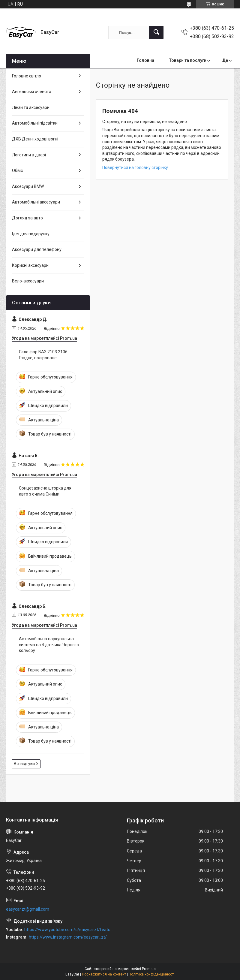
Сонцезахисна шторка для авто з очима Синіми (45, 491)
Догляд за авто (27, 218)
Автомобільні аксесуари (36, 202)
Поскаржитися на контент (104, 974)
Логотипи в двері (29, 155)
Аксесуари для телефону (37, 249)
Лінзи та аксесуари (31, 107)
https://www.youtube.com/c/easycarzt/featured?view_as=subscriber (69, 930)
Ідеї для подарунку (31, 234)
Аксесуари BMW (28, 186)
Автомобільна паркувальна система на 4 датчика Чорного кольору (49, 645)
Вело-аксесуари (28, 281)
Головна (145, 60)
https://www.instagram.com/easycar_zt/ (68, 937)
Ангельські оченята (32, 92)
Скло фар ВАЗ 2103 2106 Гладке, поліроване (43, 355)
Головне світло (27, 76)
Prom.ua (149, 969)
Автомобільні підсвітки (35, 123)
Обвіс (17, 170)
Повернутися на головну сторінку (135, 167)
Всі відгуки (24, 764)
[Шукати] (156, 32)
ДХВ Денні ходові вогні (35, 139)
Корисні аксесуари (30, 265)
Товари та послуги (188, 60)
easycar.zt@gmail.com (28, 909)
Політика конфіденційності (152, 974)
